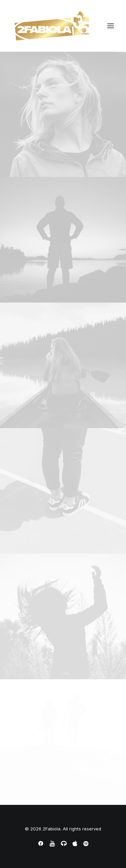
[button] (111, 26)
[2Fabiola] (52, 26)
